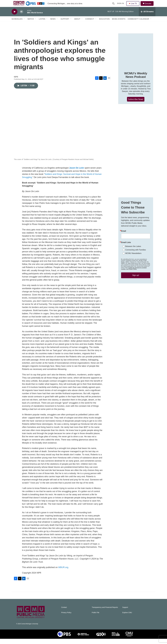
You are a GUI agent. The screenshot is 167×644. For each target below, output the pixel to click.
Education (104, 24)
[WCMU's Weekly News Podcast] (136, 56)
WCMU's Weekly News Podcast (136, 80)
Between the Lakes (133, 252)
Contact (64, 613)
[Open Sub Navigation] (24, 24)
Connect (90, 24)
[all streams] (147, 17)
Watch (31, 24)
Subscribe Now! (136, 104)
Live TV (133, 6)
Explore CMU (127, 618)
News (53, 24)
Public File (96, 618)
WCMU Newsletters (133, 259)
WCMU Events (119, 24)
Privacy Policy (66, 618)
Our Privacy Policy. (132, 274)
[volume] (21, 17)
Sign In (121, 6)
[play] (14, 17)
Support (65, 24)
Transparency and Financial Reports (105, 613)
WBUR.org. (63, 573)
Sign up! (136, 280)
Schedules (17, 24)
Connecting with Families (136, 255)
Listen (42, 24)
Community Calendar (138, 24)
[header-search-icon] (114, 6)
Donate (149, 6)
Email (124, 236)
